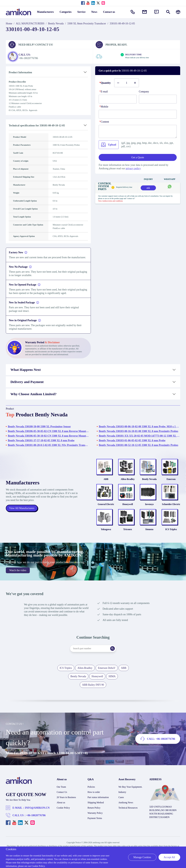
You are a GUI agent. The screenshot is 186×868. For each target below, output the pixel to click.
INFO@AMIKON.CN (37, 808)
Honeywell (128, 505)
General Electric (106, 505)
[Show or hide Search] (168, 12)
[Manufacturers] (178, 12)
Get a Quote (138, 157)
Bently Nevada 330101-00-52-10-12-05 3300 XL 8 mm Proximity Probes (138, 445)
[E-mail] (118, 99)
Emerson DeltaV (107, 668)
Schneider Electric (171, 505)
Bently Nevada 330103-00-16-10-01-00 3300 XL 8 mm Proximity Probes (138, 431)
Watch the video (18, 571)
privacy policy (133, 168)
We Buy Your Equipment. (130, 787)
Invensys (149, 505)
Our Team (61, 787)
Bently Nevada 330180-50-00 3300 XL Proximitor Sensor (39, 427)
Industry (122, 792)
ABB (106, 479)
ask (148, 188)
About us (61, 803)
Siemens (149, 530)
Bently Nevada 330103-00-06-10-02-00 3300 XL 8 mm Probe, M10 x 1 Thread (139, 427)
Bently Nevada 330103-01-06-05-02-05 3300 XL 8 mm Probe (132, 440)
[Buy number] (127, 83)
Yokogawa (106, 530)
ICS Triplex (171, 530)
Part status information (98, 798)
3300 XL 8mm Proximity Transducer (87, 24)
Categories (66, 12)
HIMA (112, 677)
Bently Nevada (56, 24)
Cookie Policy (63, 808)
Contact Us (62, 792)
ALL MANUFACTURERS (30, 24)
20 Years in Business (66, 798)
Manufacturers (45, 12)
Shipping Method (96, 803)
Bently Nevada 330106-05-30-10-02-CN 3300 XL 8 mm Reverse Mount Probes (49, 436)
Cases (121, 798)
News (94, 12)
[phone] (138, 114)
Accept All (169, 857)
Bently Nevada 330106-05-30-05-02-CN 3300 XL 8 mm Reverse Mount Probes (49, 431)
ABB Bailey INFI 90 (93, 685)
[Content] (138, 131)
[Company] (158, 99)
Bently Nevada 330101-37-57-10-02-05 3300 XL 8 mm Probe (41, 440)
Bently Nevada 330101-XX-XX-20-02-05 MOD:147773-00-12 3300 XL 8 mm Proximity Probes (139, 436)
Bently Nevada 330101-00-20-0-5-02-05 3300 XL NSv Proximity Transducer (49, 445)
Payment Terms (95, 819)
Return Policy (94, 808)
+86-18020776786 (36, 816)
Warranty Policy (95, 813)
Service (81, 12)
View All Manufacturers (22, 508)
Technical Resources (128, 808)
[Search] (113, 649)
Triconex (128, 530)
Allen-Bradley (128, 479)
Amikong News (126, 803)
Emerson (171, 479)
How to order (94, 792)
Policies (91, 787)
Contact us (109, 12)
